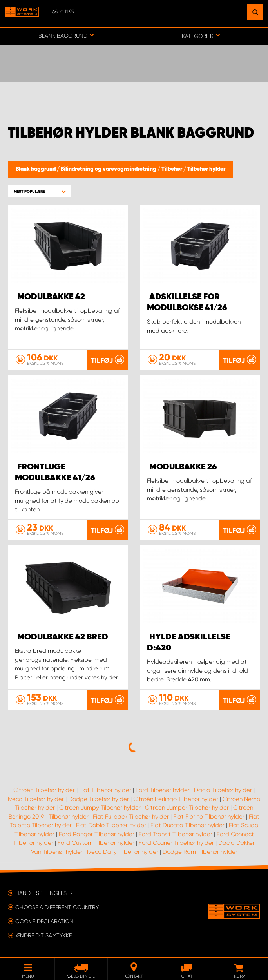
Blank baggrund (36, 169)
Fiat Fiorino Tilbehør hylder (209, 817)
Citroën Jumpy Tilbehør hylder (100, 808)
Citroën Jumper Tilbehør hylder (187, 808)
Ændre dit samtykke (43, 935)
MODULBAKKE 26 (183, 467)
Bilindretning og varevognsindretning (109, 169)
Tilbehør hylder (206, 169)
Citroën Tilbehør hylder (44, 790)
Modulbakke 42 (51, 297)
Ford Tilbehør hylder (163, 790)
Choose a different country (57, 907)
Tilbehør (172, 169)
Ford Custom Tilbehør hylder (96, 843)
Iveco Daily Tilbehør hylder (123, 852)
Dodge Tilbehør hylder (99, 799)
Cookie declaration (44, 921)
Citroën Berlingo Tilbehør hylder (176, 799)
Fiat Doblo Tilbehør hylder (111, 825)
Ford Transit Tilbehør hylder (176, 834)
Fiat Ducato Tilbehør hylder (187, 825)
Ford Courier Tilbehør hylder (176, 843)
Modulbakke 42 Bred (63, 637)
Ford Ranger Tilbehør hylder (97, 834)
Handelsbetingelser (44, 893)
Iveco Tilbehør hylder (36, 799)
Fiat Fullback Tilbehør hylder (131, 817)
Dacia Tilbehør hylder (223, 790)
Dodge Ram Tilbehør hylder (200, 852)
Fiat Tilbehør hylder (105, 790)
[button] (39, 191)
